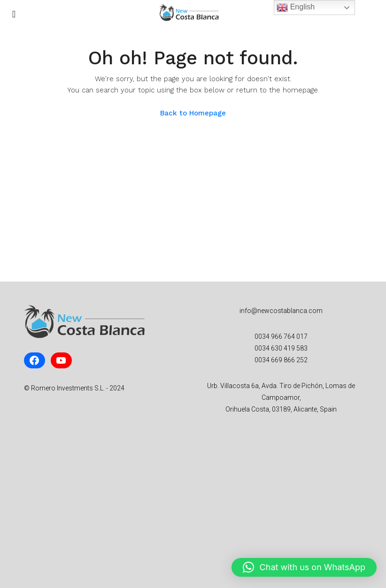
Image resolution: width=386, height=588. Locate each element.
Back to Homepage (193, 113)
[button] (304, 567)
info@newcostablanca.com (281, 311)
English (296, 8)
